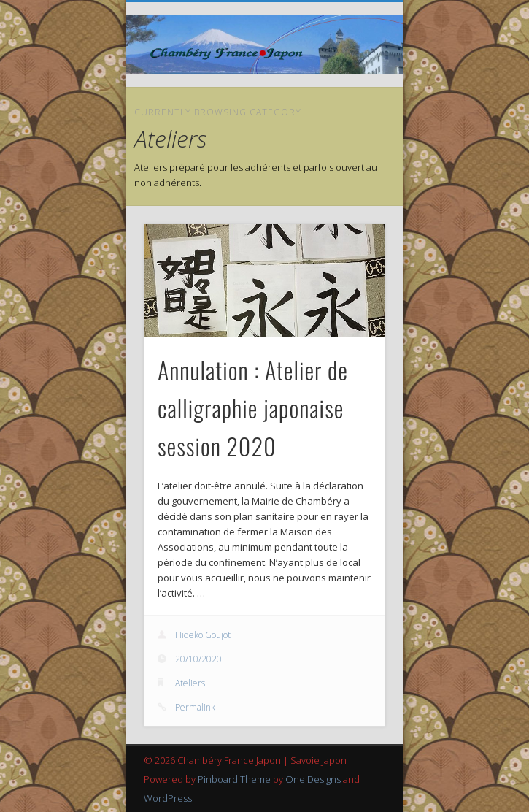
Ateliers (190, 683)
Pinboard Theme (234, 779)
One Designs (313, 779)
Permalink (195, 707)
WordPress (168, 798)
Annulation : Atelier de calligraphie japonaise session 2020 (253, 408)
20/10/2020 (198, 659)
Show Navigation (350, 131)
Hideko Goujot (203, 635)
